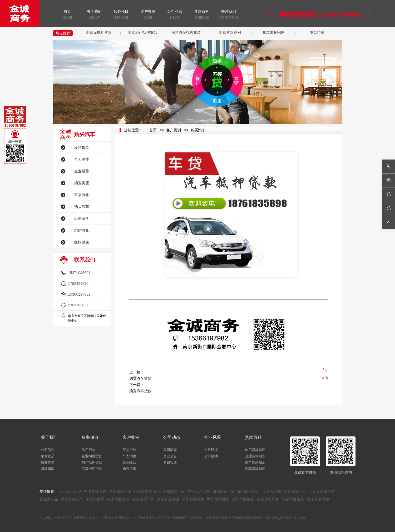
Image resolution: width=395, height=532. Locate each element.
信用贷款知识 (255, 450)
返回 (325, 378)
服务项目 (121, 15)
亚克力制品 (49, 499)
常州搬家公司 (120, 491)
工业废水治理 (70, 491)
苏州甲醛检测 (243, 499)
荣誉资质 (48, 456)
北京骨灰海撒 (318, 499)
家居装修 (82, 195)
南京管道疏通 (168, 499)
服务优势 (48, 462)
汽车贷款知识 (255, 469)
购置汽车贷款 (140, 378)
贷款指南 (48, 469)
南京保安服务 (268, 499)
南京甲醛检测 (118, 499)
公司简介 (48, 450)
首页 (67, 15)
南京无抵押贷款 (99, 32)
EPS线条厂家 (224, 491)
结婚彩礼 (82, 230)
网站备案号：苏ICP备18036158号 (163, 518)
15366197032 (79, 294)
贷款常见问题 (274, 32)
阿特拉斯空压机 (147, 491)
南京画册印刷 (143, 499)
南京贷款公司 (72, 499)
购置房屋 (82, 183)
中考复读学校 (95, 491)
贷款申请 (317, 32)
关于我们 (94, 15)
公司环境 (211, 450)
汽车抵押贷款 (92, 469)
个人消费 (82, 159)
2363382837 (78, 305)
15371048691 (79, 273)
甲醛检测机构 (218, 499)
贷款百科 (202, 15)
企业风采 (213, 437)
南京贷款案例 (230, 32)
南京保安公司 (295, 491)
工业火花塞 (272, 491)
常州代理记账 (199, 491)
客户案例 (148, 15)
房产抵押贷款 (92, 462)
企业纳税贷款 (92, 456)
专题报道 (170, 462)
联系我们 (229, 15)
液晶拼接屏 (95, 499)
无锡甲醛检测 (293, 499)
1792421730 (78, 284)
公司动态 (175, 15)
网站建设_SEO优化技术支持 (286, 518)
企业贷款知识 (255, 456)
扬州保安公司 (249, 491)
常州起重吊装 (193, 499)
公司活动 (211, 456)
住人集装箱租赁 (322, 491)
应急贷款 (82, 147)
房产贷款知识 (255, 462)
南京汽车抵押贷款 (186, 32)
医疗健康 (82, 242)
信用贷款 (88, 450)
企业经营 (82, 171)
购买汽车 (82, 207)
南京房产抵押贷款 (142, 32)
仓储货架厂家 (174, 491)
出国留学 (82, 218)
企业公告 (170, 456)
